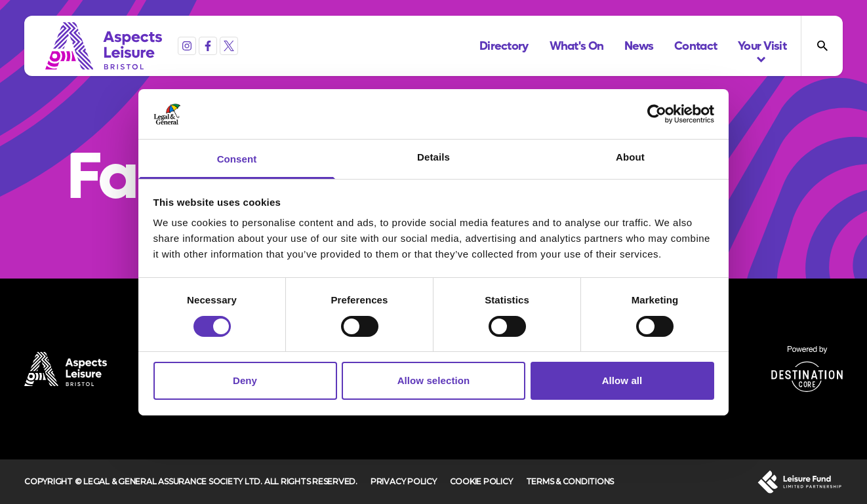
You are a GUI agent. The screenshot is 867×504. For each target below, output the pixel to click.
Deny (245, 380)
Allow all (622, 380)
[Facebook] (208, 46)
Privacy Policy (404, 481)
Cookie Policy (481, 481)
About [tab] (630, 157)
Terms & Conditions (570, 481)
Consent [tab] (237, 159)
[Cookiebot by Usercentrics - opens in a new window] (657, 114)
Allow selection (434, 380)
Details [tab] (433, 157)
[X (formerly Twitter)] (229, 46)
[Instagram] (187, 46)
